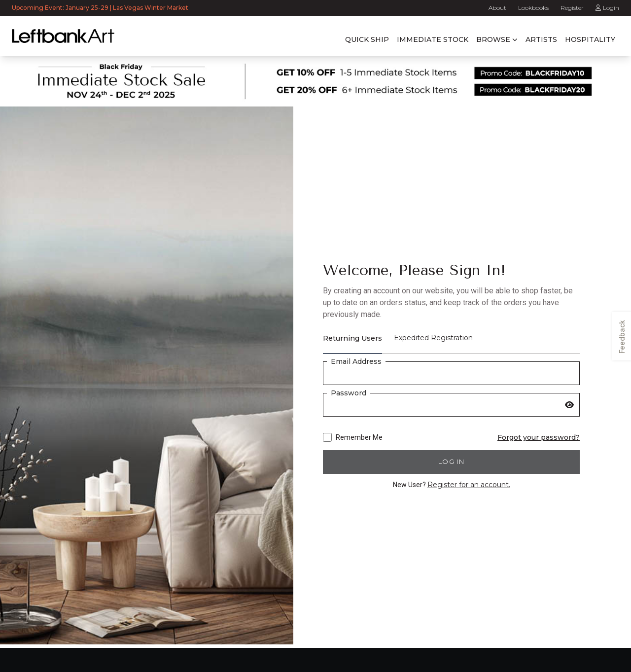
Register (572, 8)
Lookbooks (533, 8)
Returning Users (352, 338)
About (497, 8)
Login (607, 8)
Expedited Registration (433, 338)
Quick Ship (367, 39)
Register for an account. (469, 485)
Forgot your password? (539, 437)
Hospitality (590, 39)
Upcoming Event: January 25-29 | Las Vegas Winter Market (101, 8)
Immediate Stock (433, 39)
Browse (493, 39)
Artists (541, 39)
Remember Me (353, 437)
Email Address (356, 361)
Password (349, 393)
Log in (451, 461)
